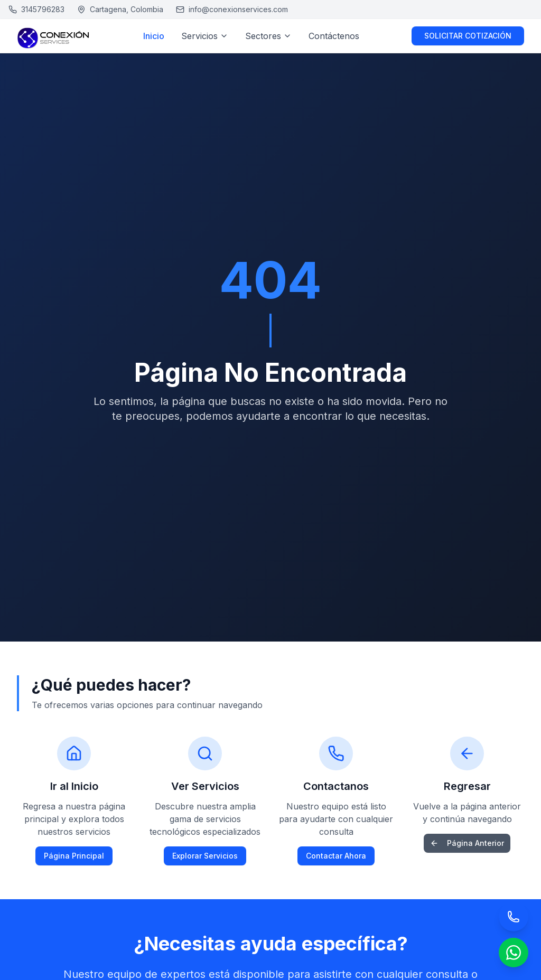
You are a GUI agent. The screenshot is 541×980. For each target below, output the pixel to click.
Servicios (205, 36)
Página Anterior (467, 843)
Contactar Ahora (336, 856)
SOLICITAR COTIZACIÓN (468, 36)
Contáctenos (334, 36)
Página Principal (74, 856)
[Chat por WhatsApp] (514, 953)
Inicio (154, 36)
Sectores (268, 36)
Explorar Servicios (205, 856)
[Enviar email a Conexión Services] (232, 10)
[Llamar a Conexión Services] (36, 10)
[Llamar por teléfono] (514, 917)
